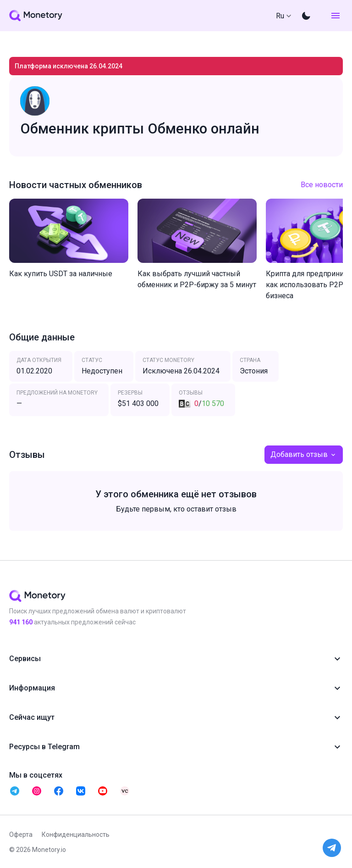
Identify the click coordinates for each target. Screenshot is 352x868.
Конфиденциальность (76, 835)
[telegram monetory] (15, 791)
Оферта (21, 835)
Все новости (322, 185)
